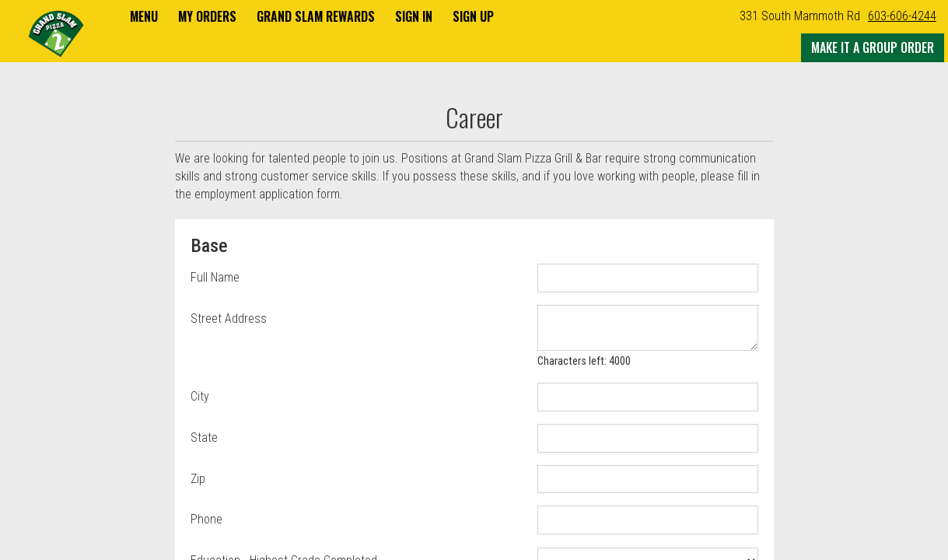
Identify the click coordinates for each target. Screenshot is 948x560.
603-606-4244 (902, 16)
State (204, 437)
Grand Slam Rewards (316, 16)
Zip (198, 479)
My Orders (207, 16)
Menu (144, 16)
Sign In (414, 16)
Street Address (229, 318)
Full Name (215, 277)
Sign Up (473, 16)
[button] (56, 33)
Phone (206, 519)
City (200, 396)
